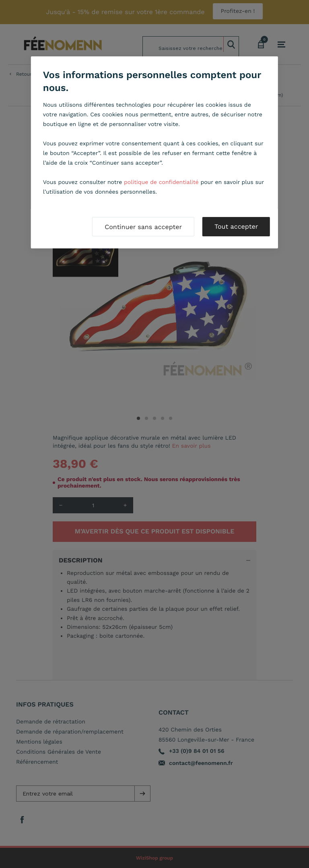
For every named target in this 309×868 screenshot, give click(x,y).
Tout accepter (236, 226)
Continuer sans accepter (143, 227)
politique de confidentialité (161, 182)
